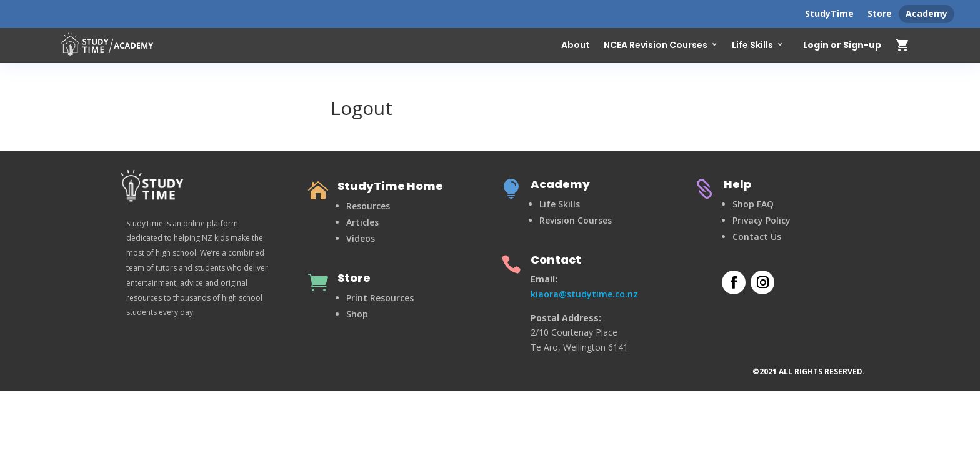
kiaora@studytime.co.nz (584, 294)
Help (737, 184)
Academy (927, 13)
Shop (357, 314)
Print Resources (380, 298)
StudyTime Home (390, 186)
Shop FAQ (753, 204)
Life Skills (752, 45)
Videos (361, 238)
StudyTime (829, 13)
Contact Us (757, 237)
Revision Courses (576, 220)
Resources (368, 206)
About (576, 45)
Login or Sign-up (842, 46)
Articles (362, 222)
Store (880, 13)
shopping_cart (902, 45)
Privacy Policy (762, 220)
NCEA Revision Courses (656, 45)
